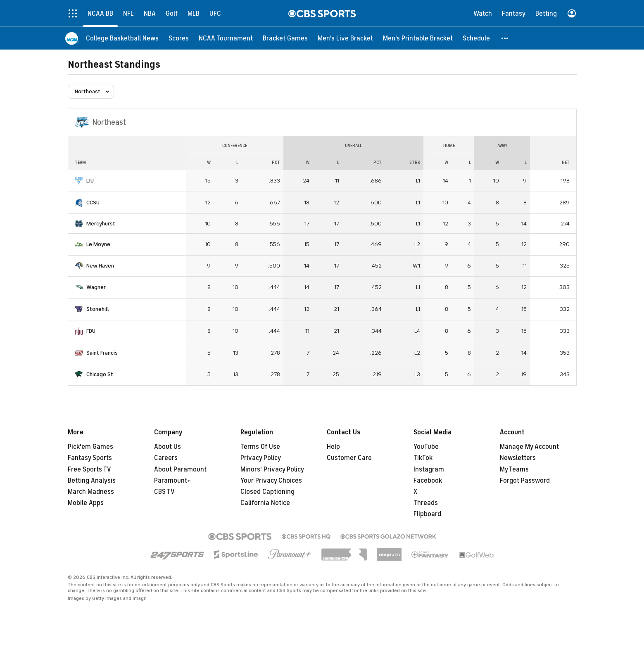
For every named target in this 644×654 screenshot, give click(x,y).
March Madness (91, 492)
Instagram (429, 469)
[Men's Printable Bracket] (418, 38)
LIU (90, 181)
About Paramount (180, 469)
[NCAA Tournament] (226, 38)
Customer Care (349, 458)
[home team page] (79, 181)
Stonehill (98, 309)
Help (333, 447)
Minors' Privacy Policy (272, 469)
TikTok (423, 458)
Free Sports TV (89, 469)
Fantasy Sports (90, 458)
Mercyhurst (101, 224)
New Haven (100, 266)
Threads (426, 503)
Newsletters (518, 458)
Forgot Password (525, 481)
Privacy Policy (261, 458)
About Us (168, 447)
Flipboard (427, 514)
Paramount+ (172, 481)
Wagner (96, 287)
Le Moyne (98, 244)
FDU (91, 331)
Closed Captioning (267, 492)
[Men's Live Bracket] (345, 38)
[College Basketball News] (122, 38)
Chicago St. (100, 374)
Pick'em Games (90, 447)
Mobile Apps (86, 503)
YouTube (426, 447)
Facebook (428, 481)
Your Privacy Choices (271, 481)
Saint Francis (102, 353)
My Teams (514, 469)
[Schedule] (476, 38)
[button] (505, 38)
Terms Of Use (260, 447)
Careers (166, 458)
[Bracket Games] (285, 38)
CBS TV (164, 492)
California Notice (265, 503)
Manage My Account (529, 447)
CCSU (93, 203)
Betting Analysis (92, 481)
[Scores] (179, 38)
